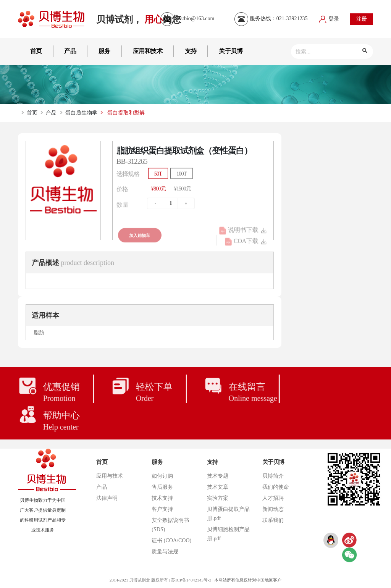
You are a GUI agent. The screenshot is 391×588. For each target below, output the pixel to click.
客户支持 (162, 509)
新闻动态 (273, 509)
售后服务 (162, 487)
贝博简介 (273, 476)
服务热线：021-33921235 (271, 19)
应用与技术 (110, 476)
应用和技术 (148, 51)
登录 (329, 19)
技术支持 (162, 498)
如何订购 (162, 476)
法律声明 (107, 498)
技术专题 (218, 476)
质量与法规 (165, 552)
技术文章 (218, 487)
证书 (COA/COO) (171, 540)
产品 (70, 51)
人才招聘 (273, 498)
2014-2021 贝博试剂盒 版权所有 (139, 580)
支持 (191, 51)
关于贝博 (231, 51)
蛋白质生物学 (81, 113)
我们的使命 (276, 487)
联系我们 (273, 520)
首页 (36, 51)
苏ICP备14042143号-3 (191, 580)
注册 (362, 19)
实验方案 (218, 498)
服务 (104, 51)
